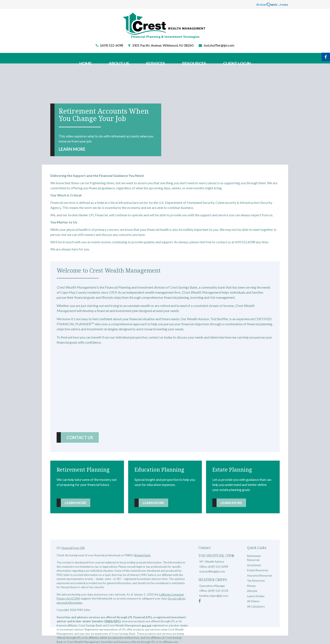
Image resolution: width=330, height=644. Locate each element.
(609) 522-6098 (112, 45)
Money (251, 586)
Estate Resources (258, 570)
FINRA (108, 621)
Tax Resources (256, 581)
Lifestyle (252, 591)
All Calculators (256, 606)
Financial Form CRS (73, 548)
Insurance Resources (260, 575)
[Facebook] (200, 601)
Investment (254, 565)
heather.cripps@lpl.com (214, 596)
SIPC (117, 621)
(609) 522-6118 (218, 591)
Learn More (72, 149)
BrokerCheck (142, 555)
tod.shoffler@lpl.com (219, 45)
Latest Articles (256, 596)
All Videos (253, 601)
